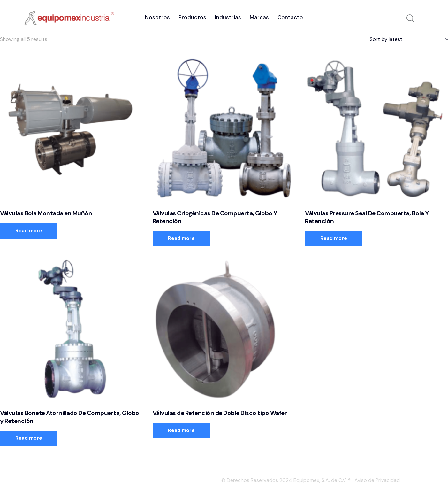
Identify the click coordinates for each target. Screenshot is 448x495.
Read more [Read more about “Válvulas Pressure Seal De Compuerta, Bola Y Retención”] (334, 238)
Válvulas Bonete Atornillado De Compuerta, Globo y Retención (70, 417)
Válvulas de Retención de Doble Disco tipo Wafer (220, 413)
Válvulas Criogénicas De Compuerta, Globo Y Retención (215, 217)
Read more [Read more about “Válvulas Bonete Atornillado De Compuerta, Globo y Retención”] (29, 438)
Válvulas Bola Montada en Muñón (46, 213)
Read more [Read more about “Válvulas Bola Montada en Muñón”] (29, 231)
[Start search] (410, 19)
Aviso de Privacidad (377, 480)
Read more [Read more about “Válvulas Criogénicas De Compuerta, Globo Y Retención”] (181, 238)
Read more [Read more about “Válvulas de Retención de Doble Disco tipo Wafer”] (181, 430)
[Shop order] (409, 39)
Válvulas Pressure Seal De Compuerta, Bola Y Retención (367, 217)
